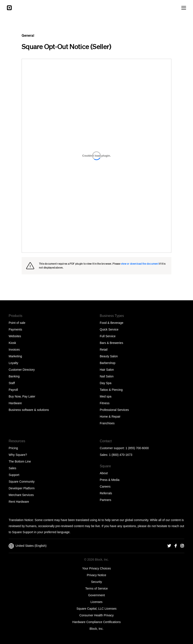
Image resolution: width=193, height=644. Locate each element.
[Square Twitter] (169, 546)
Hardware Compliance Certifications (96, 622)
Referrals (106, 493)
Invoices (14, 350)
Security (97, 582)
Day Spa (106, 383)
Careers (105, 487)
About (104, 473)
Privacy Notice (96, 575)
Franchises (107, 423)
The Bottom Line (20, 461)
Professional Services (114, 410)
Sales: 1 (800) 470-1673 (116, 455)
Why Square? (18, 455)
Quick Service (109, 329)
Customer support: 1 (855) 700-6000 (124, 448)
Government (96, 595)
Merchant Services (21, 495)
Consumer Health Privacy (97, 615)
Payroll (13, 390)
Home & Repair (110, 417)
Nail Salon (107, 376)
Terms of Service (96, 588)
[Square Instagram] (182, 546)
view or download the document (140, 264)
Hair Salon (107, 370)
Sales (12, 468)
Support (14, 475)
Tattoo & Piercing (111, 390)
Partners (105, 500)
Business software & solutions (29, 410)
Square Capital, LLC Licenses (96, 609)
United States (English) (28, 546)
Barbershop (108, 363)
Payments (15, 329)
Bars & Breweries (111, 343)
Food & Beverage (112, 323)
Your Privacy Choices (97, 568)
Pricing (13, 448)
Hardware (15, 403)
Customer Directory (22, 370)
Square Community (22, 482)
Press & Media (110, 480)
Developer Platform (22, 488)
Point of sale (17, 323)
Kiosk (12, 343)
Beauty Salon (109, 356)
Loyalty (13, 363)
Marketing (15, 356)
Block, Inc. (97, 629)
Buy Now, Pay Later (22, 396)
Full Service (108, 336)
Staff (12, 383)
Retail (104, 350)
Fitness (105, 403)
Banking (14, 376)
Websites (15, 336)
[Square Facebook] (176, 546)
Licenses (96, 602)
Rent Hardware (19, 502)
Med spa (106, 396)
